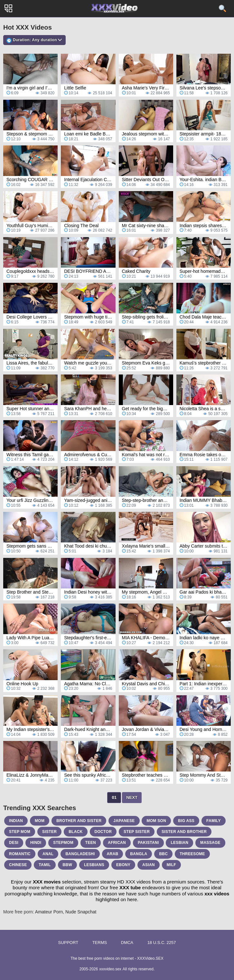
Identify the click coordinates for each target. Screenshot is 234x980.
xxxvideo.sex (110, 969)
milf (171, 865)
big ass (186, 821)
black (76, 832)
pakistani (148, 843)
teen (91, 843)
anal (48, 854)
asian (149, 865)
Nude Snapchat (81, 912)
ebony (123, 865)
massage (210, 843)
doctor (103, 832)
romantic (20, 854)
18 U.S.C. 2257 (162, 943)
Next (132, 797)
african (117, 843)
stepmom (63, 843)
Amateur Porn (49, 912)
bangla (139, 854)
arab (113, 854)
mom (40, 821)
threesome (192, 854)
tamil (45, 865)
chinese (18, 865)
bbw (68, 865)
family (214, 821)
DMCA (127, 943)
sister (49, 832)
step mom (20, 832)
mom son (156, 821)
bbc (163, 854)
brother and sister (79, 821)
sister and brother (184, 832)
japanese (124, 821)
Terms (100, 943)
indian (16, 821)
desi (14, 843)
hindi (36, 843)
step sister (137, 832)
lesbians (94, 865)
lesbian (179, 843)
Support (68, 943)
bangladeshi (80, 854)
